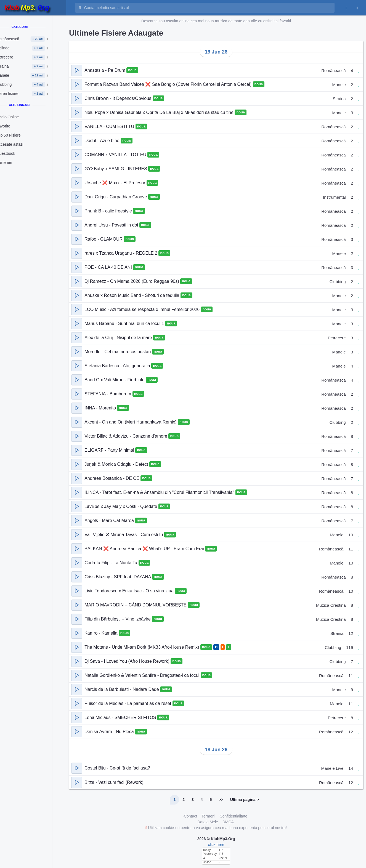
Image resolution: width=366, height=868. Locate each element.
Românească (333, 70)
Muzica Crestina (331, 605)
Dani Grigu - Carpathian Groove (116, 197)
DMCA (228, 822)
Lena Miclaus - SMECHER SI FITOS (121, 717)
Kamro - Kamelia (102, 633)
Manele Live (332, 768)
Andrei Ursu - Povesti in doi (112, 225)
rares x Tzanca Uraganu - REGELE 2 (121, 253)
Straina (339, 99)
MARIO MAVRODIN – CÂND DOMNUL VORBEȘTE (136, 605)
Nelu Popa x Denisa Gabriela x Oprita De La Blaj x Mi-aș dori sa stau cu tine (160, 112)
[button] (77, 70)
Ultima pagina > (245, 800)
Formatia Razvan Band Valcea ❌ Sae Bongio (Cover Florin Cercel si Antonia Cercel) (169, 84)
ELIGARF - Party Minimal (110, 450)
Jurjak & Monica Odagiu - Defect (117, 464)
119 (350, 647)
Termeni (208, 816)
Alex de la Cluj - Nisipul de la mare (119, 338)
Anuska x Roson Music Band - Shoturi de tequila (132, 295)
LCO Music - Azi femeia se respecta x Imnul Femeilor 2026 (143, 309)
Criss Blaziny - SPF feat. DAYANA (118, 577)
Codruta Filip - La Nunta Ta (111, 563)
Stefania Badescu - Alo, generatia (118, 366)
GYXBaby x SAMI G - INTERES (116, 169)
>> (221, 800)
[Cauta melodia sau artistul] (208, 8)
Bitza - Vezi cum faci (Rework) (114, 782)
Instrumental (334, 197)
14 (351, 768)
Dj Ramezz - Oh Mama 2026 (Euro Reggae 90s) (132, 281)
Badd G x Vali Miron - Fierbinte (115, 380)
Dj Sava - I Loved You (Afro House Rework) (128, 661)
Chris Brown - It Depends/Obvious (118, 98)
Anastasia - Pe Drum (105, 70)
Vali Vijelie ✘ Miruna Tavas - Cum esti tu (124, 535)
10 (351, 535)
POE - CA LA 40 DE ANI (109, 267)
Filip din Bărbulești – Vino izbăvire (118, 619)
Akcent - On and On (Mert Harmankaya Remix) (131, 422)
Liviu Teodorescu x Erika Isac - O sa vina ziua (130, 591)
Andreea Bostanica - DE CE (112, 478)
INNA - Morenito (101, 408)
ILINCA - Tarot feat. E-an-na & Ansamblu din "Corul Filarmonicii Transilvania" (160, 492)
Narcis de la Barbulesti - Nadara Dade (122, 689)
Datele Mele (208, 822)
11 (351, 549)
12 (351, 633)
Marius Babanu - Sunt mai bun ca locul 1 (125, 323)
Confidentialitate (234, 816)
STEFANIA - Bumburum (108, 394)
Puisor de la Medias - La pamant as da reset (128, 703)
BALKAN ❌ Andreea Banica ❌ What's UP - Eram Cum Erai (145, 549)
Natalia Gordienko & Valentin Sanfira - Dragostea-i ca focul (142, 675)
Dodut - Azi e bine (103, 141)
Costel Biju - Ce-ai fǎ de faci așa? (117, 768)
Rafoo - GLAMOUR (104, 239)
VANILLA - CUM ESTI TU (110, 127)
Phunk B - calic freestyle (109, 211)
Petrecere (337, 338)
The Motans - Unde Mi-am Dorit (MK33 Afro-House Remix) (142, 647)
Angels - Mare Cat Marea (110, 520)
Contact (190, 816)
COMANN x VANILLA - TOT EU (116, 155)
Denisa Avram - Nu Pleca (110, 732)
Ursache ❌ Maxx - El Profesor (116, 183)
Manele (339, 85)
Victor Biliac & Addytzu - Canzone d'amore (126, 436)
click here (216, 845)
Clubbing (337, 282)
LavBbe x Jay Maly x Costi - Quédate (121, 506)
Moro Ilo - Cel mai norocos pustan (118, 352)
